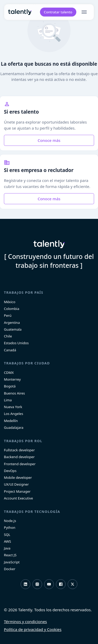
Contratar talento (58, 12)
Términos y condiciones (25, 621)
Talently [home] (49, 244)
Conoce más (49, 140)
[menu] (85, 12)
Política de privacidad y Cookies (33, 629)
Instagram (37, 584)
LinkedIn (25, 584)
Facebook (61, 584)
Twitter (73, 584)
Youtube (49, 584)
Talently (20, 12)
